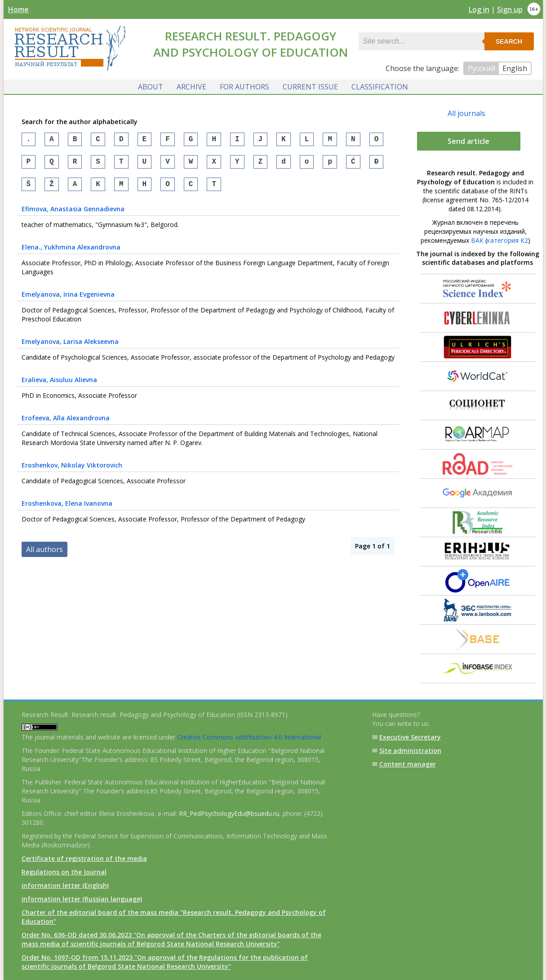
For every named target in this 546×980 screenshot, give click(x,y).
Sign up (510, 9)
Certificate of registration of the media (84, 858)
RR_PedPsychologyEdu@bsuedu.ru (229, 813)
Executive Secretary (410, 737)
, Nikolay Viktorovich (72, 470)
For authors (244, 87)
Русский (482, 68)
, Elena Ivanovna (67, 509)
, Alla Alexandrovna (66, 423)
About (151, 87)
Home (18, 9)
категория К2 (508, 240)
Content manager (408, 764)
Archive (191, 87)
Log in (479, 9)
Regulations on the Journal (64, 872)
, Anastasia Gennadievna (73, 214)
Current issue (310, 87)
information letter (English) (65, 885)
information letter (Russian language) (82, 899)
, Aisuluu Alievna (59, 385)
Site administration (410, 751)
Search (509, 41)
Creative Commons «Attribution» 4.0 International (249, 737)
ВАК (477, 240)
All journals (466, 113)
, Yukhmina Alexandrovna (71, 252)
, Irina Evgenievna (68, 300)
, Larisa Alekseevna (70, 347)
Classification (380, 87)
